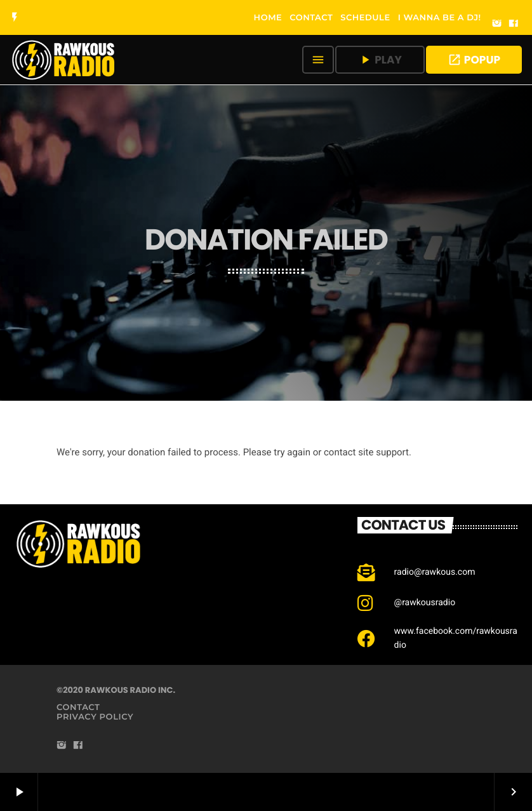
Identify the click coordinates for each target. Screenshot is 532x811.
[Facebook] (514, 24)
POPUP (474, 60)
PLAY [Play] (380, 60)
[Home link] (64, 60)
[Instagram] (497, 24)
